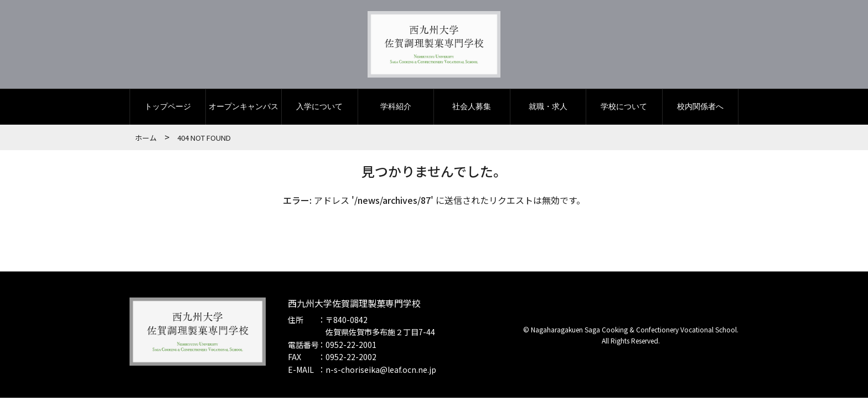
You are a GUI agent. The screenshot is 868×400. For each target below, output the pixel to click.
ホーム (146, 140)
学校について (624, 109)
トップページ (168, 109)
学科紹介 (396, 109)
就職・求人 (548, 109)
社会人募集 (472, 109)
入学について (319, 109)
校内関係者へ (700, 109)
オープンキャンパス (244, 109)
